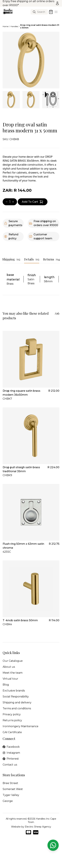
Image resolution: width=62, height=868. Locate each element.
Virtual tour (10, 679)
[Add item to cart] (33, 202)
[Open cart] (51, 12)
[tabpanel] (31, 60)
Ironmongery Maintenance (21, 726)
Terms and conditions (17, 708)
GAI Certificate (12, 732)
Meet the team (13, 673)
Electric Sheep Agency (38, 827)
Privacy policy (12, 714)
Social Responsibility (16, 697)
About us (9, 667)
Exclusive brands (14, 691)
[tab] (11, 100)
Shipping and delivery (17, 702)
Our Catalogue (13, 661)
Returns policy (12, 720)
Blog (6, 685)
